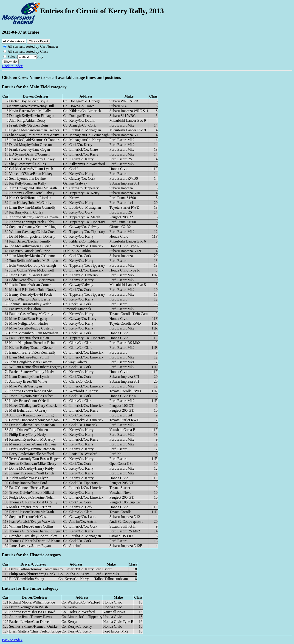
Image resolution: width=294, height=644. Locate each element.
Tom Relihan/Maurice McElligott (34, 261)
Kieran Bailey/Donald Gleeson (32, 348)
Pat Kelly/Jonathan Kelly (28, 183)
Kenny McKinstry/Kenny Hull (32, 106)
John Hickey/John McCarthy (30, 203)
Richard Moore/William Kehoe (32, 602)
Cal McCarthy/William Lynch (31, 169)
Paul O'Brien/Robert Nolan (29, 338)
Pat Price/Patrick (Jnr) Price (30, 251)
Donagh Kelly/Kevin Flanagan (32, 116)
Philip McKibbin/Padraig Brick (32, 574)
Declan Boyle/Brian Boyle (29, 101)
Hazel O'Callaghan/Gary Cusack (33, 406)
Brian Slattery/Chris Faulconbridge (35, 631)
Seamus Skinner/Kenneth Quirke (33, 626)
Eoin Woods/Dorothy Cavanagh (33, 265)
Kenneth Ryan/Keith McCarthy (32, 439)
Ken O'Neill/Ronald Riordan (30, 198)
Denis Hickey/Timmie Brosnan (32, 449)
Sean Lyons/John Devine (27, 178)
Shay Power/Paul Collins (28, 164)
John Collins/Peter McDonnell (32, 270)
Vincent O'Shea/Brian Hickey (31, 174)
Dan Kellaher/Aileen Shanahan (32, 425)
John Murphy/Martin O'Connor (32, 256)
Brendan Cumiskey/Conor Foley (33, 536)
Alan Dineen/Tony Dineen (29, 430)
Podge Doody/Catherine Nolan (32, 497)
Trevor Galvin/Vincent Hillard (31, 492)
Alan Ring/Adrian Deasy (27, 120)
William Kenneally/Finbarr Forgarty (36, 367)
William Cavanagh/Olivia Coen (32, 232)
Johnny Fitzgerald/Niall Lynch (32, 473)
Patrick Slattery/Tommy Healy (32, 372)
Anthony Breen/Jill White (28, 381)
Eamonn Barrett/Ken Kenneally (33, 352)
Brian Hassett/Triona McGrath (32, 512)
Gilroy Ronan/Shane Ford (28, 483)
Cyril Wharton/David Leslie (30, 299)
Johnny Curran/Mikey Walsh (30, 304)
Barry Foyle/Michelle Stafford (31, 454)
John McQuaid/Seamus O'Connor (34, 140)
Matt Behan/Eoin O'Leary (28, 410)
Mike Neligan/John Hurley (29, 323)
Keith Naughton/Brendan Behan (33, 343)
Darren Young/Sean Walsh (29, 607)
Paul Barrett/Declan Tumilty (30, 241)
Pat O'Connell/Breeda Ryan (29, 488)
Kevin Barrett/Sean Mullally (30, 111)
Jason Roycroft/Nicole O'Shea (31, 396)
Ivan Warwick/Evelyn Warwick (32, 521)
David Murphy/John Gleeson (31, 145)
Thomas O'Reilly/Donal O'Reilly (33, 502)
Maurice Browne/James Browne (33, 444)
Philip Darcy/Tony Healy (28, 435)
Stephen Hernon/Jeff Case (28, 517)
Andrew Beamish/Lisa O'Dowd (32, 612)
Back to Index (12, 66)
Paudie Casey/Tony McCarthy (31, 314)
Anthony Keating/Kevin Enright (33, 415)
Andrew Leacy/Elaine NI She (31, 391)
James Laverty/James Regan (30, 546)
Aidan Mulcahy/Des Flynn (29, 478)
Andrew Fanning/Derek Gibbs (31, 222)
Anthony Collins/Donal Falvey (32, 193)
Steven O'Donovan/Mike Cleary (33, 464)
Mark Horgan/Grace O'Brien (30, 507)
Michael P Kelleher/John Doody (33, 290)
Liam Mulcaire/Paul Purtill (29, 357)
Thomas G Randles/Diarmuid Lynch (36, 531)
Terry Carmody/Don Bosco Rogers (35, 459)
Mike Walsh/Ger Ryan (26, 386)
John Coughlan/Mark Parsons (31, 362)
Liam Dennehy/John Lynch (29, 377)
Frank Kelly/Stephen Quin (29, 125)
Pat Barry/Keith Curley (26, 212)
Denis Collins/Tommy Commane (33, 569)
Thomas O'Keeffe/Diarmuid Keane (35, 541)
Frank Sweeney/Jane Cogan (30, 149)
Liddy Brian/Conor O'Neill (29, 401)
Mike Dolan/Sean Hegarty (28, 319)
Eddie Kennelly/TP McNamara (32, 280)
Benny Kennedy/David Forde (31, 294)
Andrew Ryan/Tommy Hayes (31, 617)
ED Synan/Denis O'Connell (29, 154)
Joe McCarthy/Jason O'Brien (30, 246)
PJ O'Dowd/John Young (27, 579)
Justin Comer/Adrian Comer (30, 285)
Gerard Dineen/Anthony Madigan (34, 420)
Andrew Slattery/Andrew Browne (34, 217)
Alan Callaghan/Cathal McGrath (33, 188)
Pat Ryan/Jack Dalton (25, 309)
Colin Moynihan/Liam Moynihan (34, 333)
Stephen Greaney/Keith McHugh (33, 227)
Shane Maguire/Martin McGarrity (34, 135)
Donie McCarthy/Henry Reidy (32, 468)
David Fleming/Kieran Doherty (32, 236)
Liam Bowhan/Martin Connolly (33, 207)
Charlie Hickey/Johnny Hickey (32, 159)
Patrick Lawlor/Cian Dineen (30, 622)
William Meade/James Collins (31, 526)
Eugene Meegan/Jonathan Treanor (34, 130)
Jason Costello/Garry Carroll (30, 275)
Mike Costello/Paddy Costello (31, 328)
